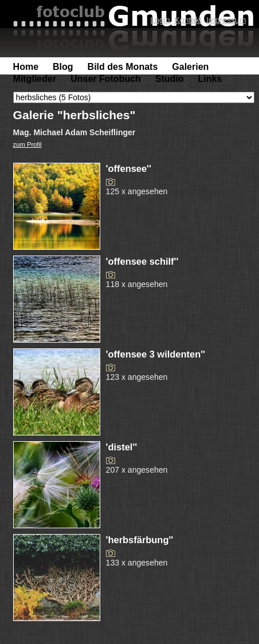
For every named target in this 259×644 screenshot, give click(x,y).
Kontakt (188, 20)
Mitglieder (35, 79)
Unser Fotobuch (106, 79)
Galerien (190, 67)
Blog (63, 67)
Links (210, 79)
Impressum (226, 20)
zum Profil (28, 144)
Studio (170, 79)
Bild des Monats (123, 67)
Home (26, 67)
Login (160, 20)
